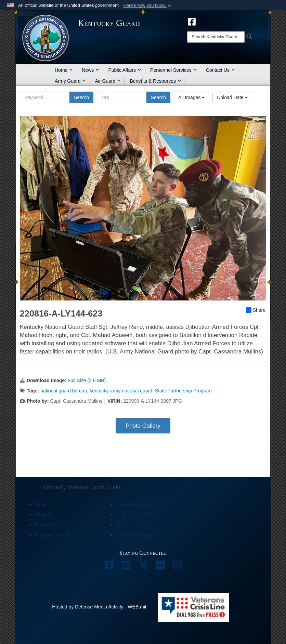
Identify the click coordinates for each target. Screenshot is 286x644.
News (90, 70)
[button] (148, 5)
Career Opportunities (136, 535)
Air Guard (108, 81)
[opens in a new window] (192, 21)
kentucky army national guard (121, 391)
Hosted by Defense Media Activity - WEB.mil (99, 607)
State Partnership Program (183, 391)
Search (81, 97)
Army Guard (70, 81)
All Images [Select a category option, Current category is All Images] (191, 97)
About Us (44, 515)
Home (64, 70)
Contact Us (220, 70)
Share (256, 310)
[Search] (216, 37)
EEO (121, 525)
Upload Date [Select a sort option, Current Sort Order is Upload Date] (232, 97)
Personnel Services (174, 70)
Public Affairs (125, 70)
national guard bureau (64, 391)
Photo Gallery (143, 426)
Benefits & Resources (155, 81)
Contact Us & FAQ (134, 515)
